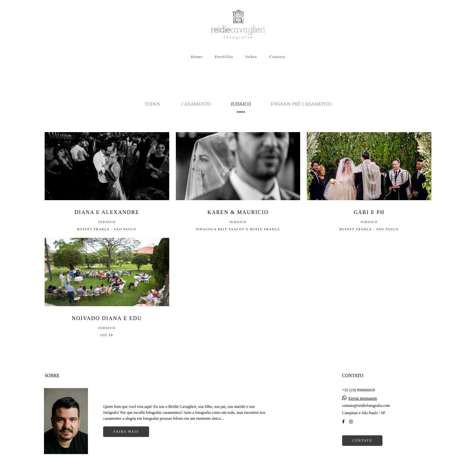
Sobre (251, 57)
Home (197, 57)
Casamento (196, 104)
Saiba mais (126, 423)
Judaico (241, 104)
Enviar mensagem (363, 390)
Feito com (238, 464)
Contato (277, 57)
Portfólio (224, 57)
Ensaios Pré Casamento (301, 104)
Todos (152, 104)
